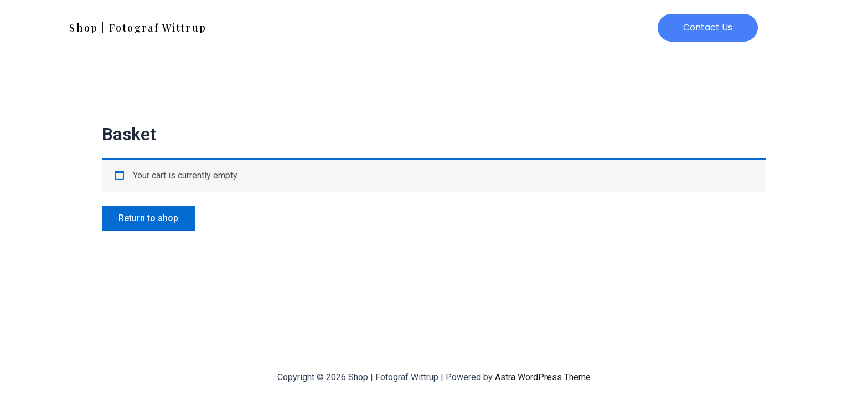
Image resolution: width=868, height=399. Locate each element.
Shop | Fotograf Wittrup (138, 28)
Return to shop (148, 218)
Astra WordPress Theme (543, 377)
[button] (708, 28)
